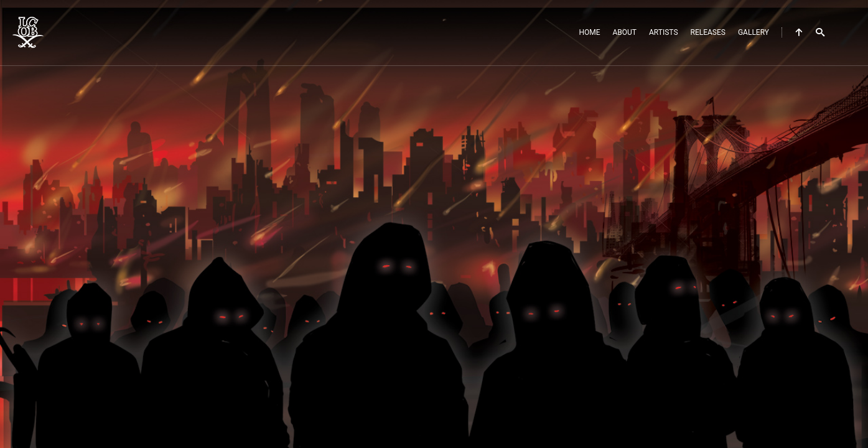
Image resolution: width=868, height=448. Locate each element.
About (625, 32)
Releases (708, 32)
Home (589, 32)
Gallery (754, 32)
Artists (664, 32)
